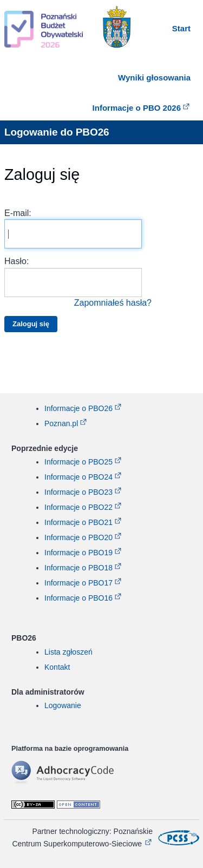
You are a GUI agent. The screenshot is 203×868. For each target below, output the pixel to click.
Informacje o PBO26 (78, 408)
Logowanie (63, 705)
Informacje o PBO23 (78, 492)
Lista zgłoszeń (68, 652)
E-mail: (73, 228)
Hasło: (78, 283)
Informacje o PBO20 (78, 537)
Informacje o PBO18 (78, 568)
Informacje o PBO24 (78, 477)
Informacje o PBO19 (78, 553)
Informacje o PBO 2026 (137, 108)
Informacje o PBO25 (78, 462)
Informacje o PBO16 (78, 598)
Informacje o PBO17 (78, 583)
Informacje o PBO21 (78, 522)
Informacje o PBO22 (78, 507)
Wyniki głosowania (154, 78)
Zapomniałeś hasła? (113, 303)
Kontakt (57, 667)
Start (181, 28)
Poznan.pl (61, 423)
